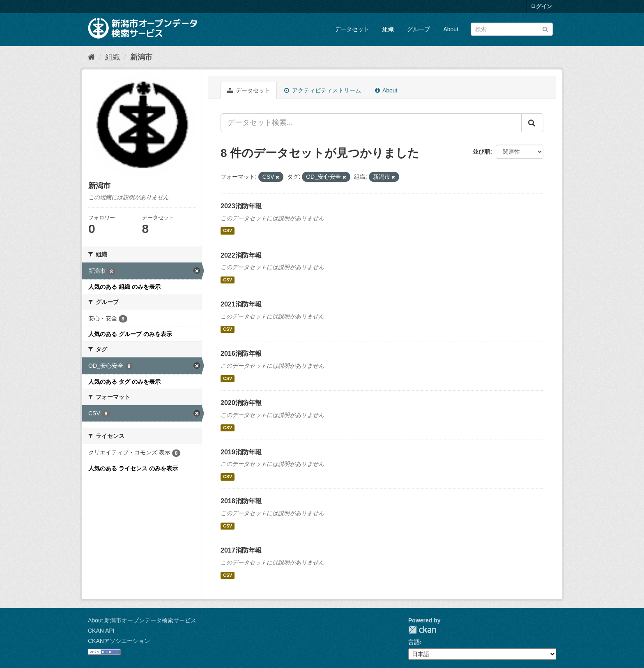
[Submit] (545, 29)
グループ (419, 29)
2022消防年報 (241, 255)
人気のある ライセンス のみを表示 (133, 468)
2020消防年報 (241, 403)
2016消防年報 (241, 354)
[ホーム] (91, 57)
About (451, 29)
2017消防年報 (241, 550)
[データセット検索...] (371, 123)
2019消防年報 (241, 452)
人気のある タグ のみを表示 (124, 382)
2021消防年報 (241, 304)
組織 (388, 29)
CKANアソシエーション (119, 641)
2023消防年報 (241, 206)
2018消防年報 (241, 501)
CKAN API (101, 631)
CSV (228, 231)
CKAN (422, 630)
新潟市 (141, 57)
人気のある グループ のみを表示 (130, 334)
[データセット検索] (512, 29)
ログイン (541, 6)
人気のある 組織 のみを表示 (124, 287)
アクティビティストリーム (323, 90)
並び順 (481, 152)
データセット (352, 29)
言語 (414, 642)
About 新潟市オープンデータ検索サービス (142, 620)
